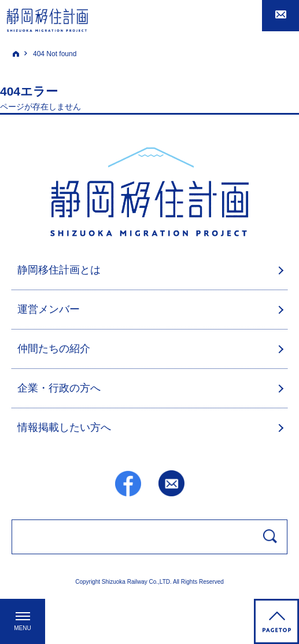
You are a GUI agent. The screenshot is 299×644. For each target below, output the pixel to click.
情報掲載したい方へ (64, 427)
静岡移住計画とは (59, 270)
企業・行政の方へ (59, 388)
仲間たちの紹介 (54, 349)
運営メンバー (49, 309)
